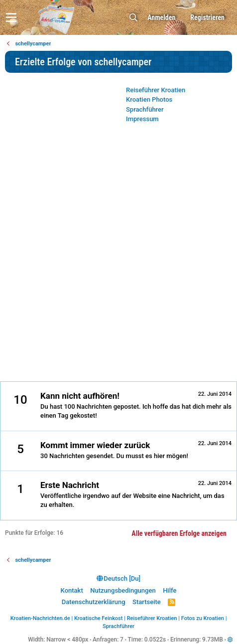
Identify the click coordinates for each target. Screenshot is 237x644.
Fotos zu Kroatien (203, 618)
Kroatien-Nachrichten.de (40, 618)
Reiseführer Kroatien (156, 90)
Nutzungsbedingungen (123, 590)
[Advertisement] (118, 255)
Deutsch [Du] (118, 578)
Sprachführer (145, 109)
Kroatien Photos (149, 99)
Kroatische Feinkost (99, 618)
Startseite (147, 602)
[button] (11, 17)
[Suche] (133, 18)
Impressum (142, 119)
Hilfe (170, 590)
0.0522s (155, 640)
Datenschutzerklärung (94, 602)
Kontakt (72, 590)
